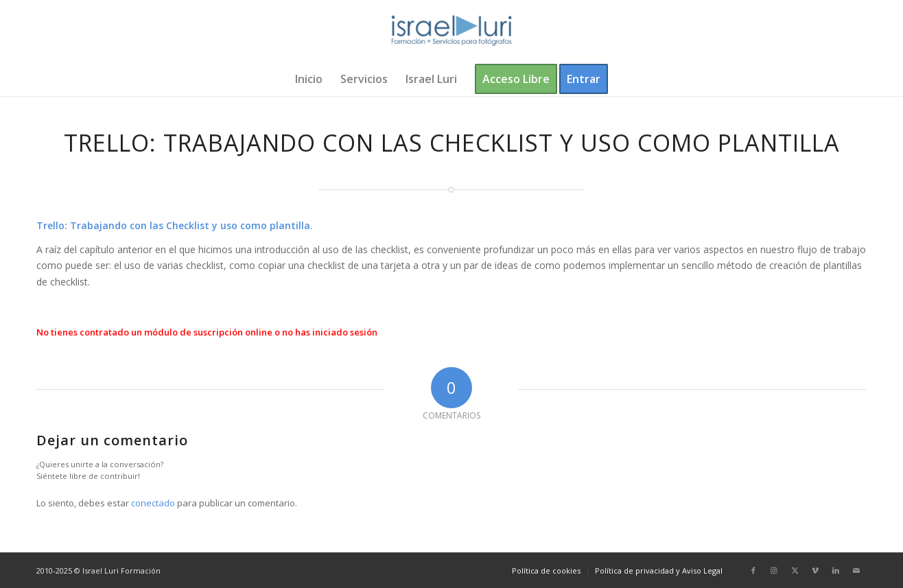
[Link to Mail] (856, 570)
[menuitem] (309, 79)
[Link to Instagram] (774, 570)
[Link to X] (795, 570)
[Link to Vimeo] (815, 570)
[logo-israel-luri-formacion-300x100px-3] (451, 31)
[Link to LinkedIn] (836, 570)
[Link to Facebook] (753, 570)
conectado (153, 503)
